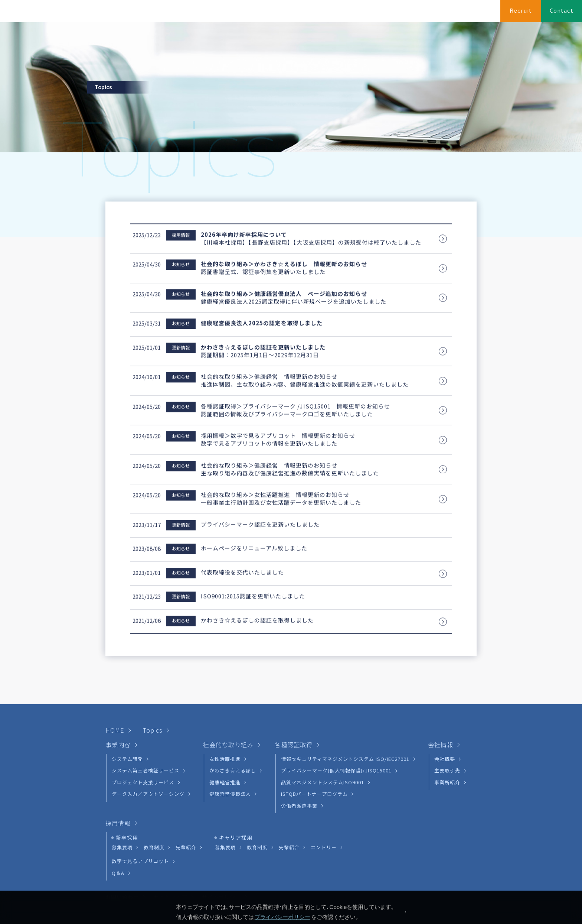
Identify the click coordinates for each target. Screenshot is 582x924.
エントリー (324, 812)
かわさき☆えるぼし (233, 735)
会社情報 (480, 14)
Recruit (521, 11)
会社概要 (445, 724)
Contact (562, 11)
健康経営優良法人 (230, 759)
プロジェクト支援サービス (143, 747)
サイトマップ (170, 862)
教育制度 (154, 812)
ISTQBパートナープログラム (314, 759)
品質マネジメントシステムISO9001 (323, 747)
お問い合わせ (122, 862)
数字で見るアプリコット (140, 826)
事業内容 (344, 14)
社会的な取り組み (389, 14)
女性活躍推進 (225, 724)
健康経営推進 (225, 747)
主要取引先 (447, 735)
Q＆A (118, 838)
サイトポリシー (221, 862)
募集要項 (122, 812)
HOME (313, 14)
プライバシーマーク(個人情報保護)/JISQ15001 (336, 735)
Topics (153, 695)
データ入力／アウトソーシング (148, 759)
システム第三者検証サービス (145, 735)
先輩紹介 (186, 812)
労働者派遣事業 (299, 770)
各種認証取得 (440, 14)
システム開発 (127, 724)
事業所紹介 (447, 747)
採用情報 (118, 788)
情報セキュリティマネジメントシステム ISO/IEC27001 (345, 724)
